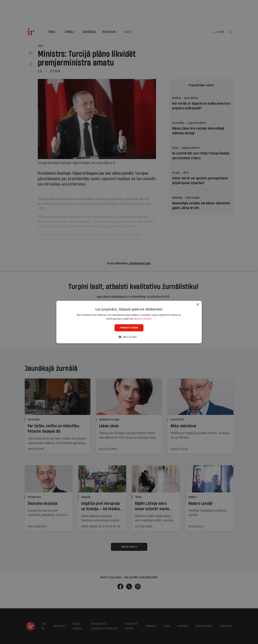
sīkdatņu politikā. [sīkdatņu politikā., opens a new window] (143, 319)
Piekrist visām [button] (129, 328)
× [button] (198, 305)
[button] (129, 337)
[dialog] (129, 322)
